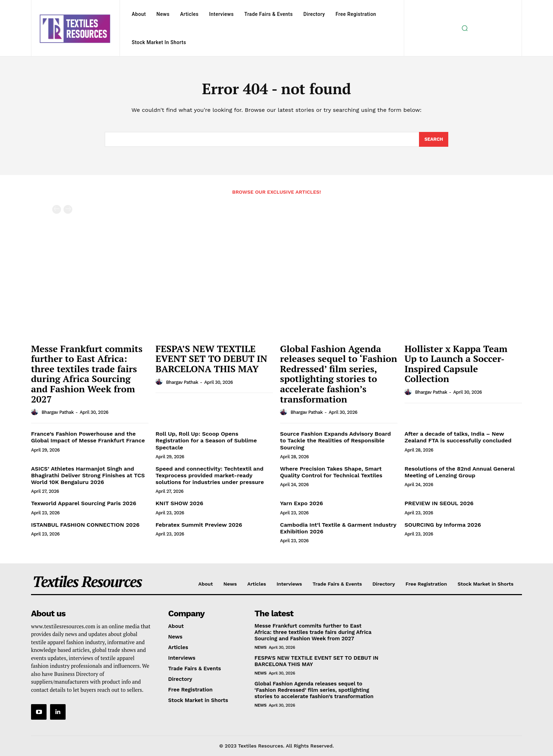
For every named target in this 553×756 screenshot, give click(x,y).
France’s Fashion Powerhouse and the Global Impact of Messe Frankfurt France (88, 437)
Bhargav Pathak (58, 412)
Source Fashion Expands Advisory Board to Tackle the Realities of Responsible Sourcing (335, 440)
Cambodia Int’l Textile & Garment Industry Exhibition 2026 (338, 528)
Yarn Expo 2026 (302, 503)
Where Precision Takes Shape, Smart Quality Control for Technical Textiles (331, 472)
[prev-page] (57, 209)
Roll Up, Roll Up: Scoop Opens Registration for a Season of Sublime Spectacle (206, 440)
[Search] (434, 139)
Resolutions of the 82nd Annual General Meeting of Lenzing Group (460, 472)
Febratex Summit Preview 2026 (199, 525)
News (261, 647)
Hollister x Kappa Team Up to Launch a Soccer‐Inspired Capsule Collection (456, 364)
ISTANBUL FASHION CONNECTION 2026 (85, 525)
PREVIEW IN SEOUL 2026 (439, 503)
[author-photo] (36, 412)
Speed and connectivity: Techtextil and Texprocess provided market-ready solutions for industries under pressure (210, 475)
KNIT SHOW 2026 (179, 503)
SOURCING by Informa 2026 (443, 525)
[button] (464, 28)
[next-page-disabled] (68, 209)
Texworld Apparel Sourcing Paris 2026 (84, 503)
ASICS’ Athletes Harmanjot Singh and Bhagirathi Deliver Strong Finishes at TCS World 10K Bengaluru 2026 (88, 475)
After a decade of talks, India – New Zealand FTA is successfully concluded (458, 437)
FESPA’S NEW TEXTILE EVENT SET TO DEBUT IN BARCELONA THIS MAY (211, 359)
